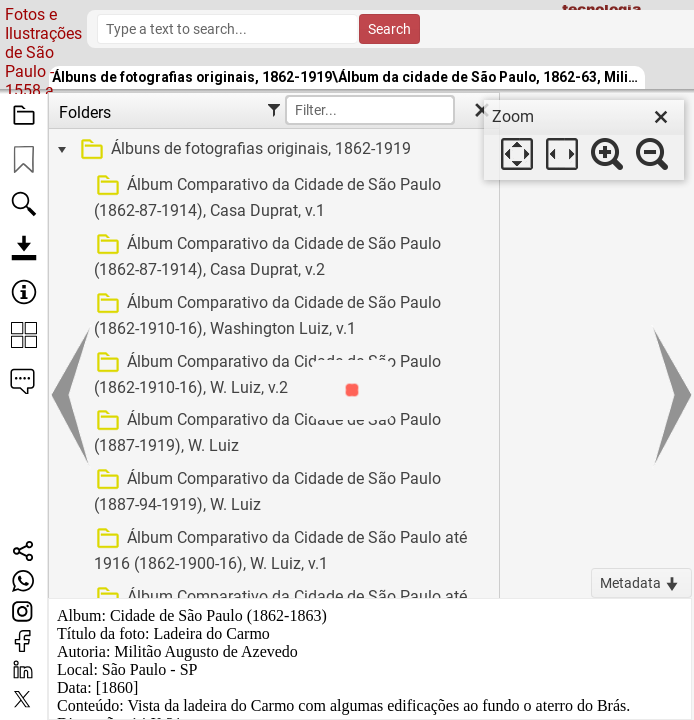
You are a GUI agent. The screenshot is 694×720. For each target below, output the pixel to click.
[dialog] (584, 140)
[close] (661, 117)
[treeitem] (271, 150)
